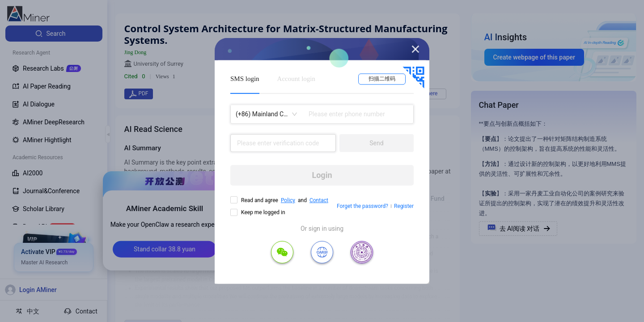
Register (404, 206)
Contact (319, 200)
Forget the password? (362, 206)
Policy (288, 200)
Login (322, 175)
